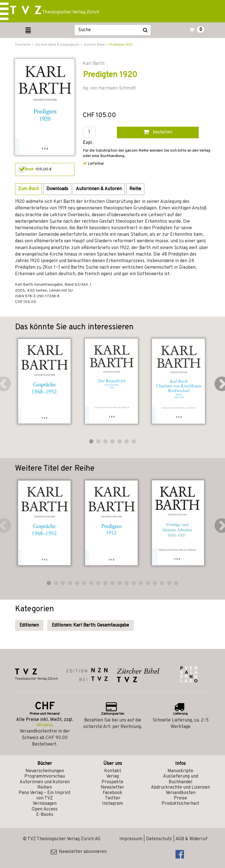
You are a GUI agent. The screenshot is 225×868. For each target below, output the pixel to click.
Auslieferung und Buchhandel (181, 779)
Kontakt (113, 771)
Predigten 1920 (121, 45)
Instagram (112, 804)
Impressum (131, 839)
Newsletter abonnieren (79, 852)
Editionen (29, 625)
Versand (44, 725)
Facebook (112, 793)
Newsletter (112, 788)
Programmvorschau (45, 776)
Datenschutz (159, 839)
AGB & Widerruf (191, 839)
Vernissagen (45, 804)
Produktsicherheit (180, 804)
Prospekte (112, 782)
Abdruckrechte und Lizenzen (180, 788)
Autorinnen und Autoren (45, 782)
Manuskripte (180, 771)
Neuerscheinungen (45, 771)
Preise (180, 798)
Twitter (113, 798)
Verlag (112, 776)
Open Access (45, 809)
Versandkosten (181, 793)
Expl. (88, 143)
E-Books (45, 815)
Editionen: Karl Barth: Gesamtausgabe (90, 625)
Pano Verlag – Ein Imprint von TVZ (45, 796)
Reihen (45, 788)
